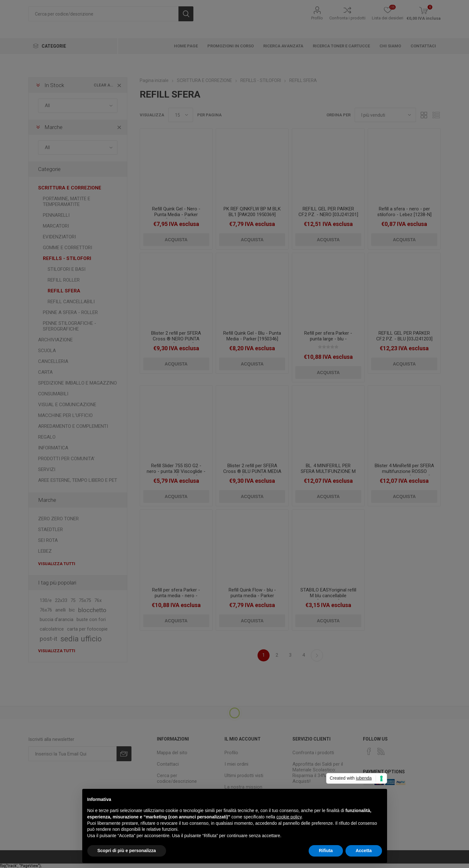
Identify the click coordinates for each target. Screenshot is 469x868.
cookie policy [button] (289, 817)
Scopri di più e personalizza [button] (127, 851)
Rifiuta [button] (326, 851)
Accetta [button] (364, 851)
